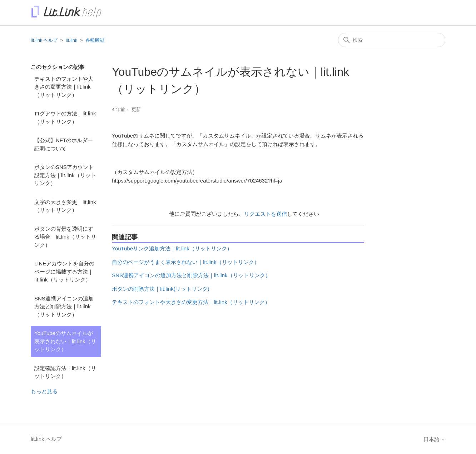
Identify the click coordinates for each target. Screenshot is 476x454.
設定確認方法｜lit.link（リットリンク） (65, 372)
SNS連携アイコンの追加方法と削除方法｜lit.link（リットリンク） (64, 306)
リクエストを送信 (266, 214)
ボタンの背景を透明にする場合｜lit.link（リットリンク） (65, 237)
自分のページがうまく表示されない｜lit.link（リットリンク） (186, 262)
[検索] (392, 40)
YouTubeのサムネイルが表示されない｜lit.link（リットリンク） (65, 341)
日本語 (434, 439)
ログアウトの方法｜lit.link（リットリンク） (65, 118)
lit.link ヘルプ (44, 40)
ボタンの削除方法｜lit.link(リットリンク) (161, 289)
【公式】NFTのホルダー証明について (64, 144)
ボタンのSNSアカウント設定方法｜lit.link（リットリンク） (65, 175)
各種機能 (95, 40)
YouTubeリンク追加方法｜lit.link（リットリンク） (172, 248)
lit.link (72, 40)
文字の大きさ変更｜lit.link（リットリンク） (65, 206)
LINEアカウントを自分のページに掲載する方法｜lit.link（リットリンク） (64, 271)
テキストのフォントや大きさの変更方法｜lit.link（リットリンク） (64, 87)
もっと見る (44, 391)
